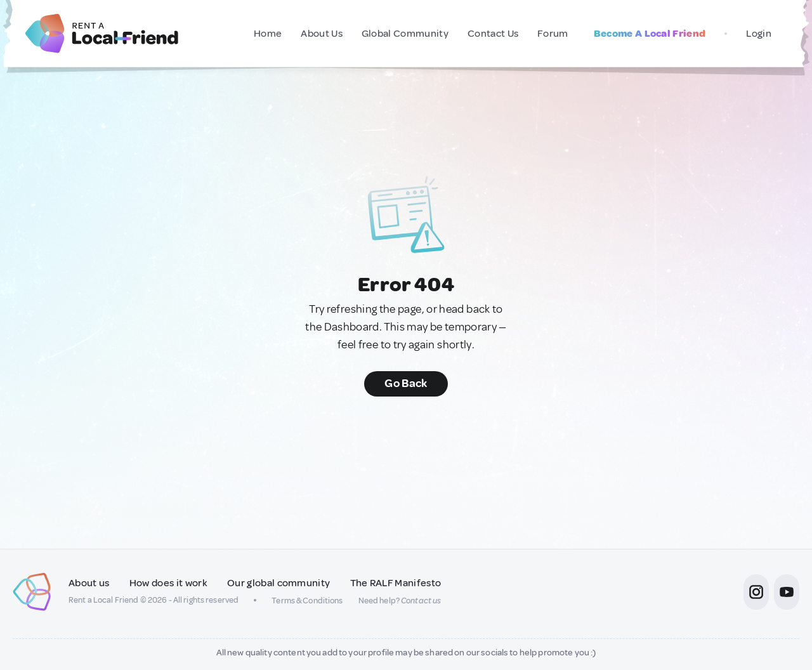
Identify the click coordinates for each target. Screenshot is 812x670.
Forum (553, 34)
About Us (322, 34)
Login (759, 34)
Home (268, 34)
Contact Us (493, 34)
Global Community (405, 34)
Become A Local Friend (650, 34)
